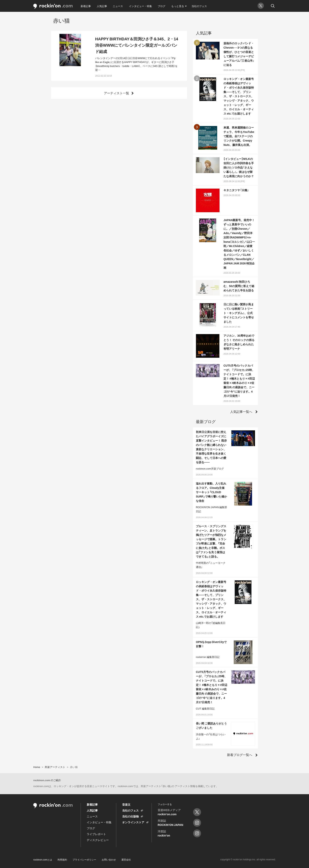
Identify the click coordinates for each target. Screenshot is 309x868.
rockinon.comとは (43, 860)
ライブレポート (96, 834)
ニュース (118, 6)
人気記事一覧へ (241, 411)
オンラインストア (133, 822)
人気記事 (102, 6)
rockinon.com (53, 6)
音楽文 (126, 804)
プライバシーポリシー (84, 860)
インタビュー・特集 (140, 6)
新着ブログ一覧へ (240, 755)
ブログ (161, 6)
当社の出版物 (130, 816)
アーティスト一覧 (116, 93)
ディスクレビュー (98, 840)
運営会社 (126, 860)
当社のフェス (199, 6)
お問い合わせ (109, 860)
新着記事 (86, 6)
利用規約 (62, 860)
